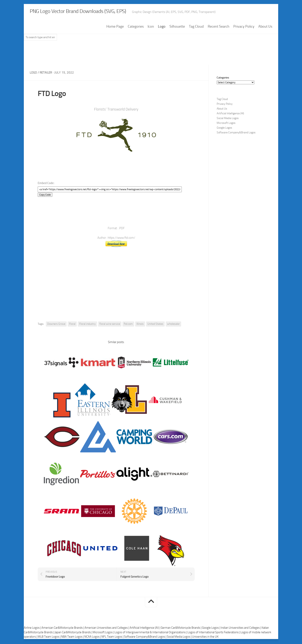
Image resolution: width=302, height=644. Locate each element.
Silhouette (177, 28)
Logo (162, 28)
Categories (136, 28)
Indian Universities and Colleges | (241, 629)
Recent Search (219, 28)
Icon (151, 28)
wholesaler (173, 325)
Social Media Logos (228, 119)
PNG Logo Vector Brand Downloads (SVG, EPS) (96, 12)
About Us (265, 28)
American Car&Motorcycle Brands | (63, 629)
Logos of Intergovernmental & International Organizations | (151, 633)
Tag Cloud (196, 28)
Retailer (47, 74)
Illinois (140, 325)
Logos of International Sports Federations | (214, 633)
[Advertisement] (151, 55)
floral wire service (110, 325)
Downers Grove (56, 325)
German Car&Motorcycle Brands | (181, 629)
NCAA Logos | (93, 638)
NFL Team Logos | (113, 638)
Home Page (115, 28)
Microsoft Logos (226, 124)
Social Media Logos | (179, 638)
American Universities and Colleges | (107, 629)
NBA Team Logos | (73, 638)
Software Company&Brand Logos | (145, 638)
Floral (72, 325)
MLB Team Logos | (49, 638)
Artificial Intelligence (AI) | (145, 629)
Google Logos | (211, 629)
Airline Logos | (33, 629)
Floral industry (87, 325)
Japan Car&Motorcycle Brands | (74, 633)
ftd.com (128, 325)
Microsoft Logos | (104, 633)
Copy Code (45, 196)
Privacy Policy (244, 28)
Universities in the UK (205, 638)
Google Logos (224, 129)
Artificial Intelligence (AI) (230, 115)
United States (155, 325)
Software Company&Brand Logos (236, 134)
